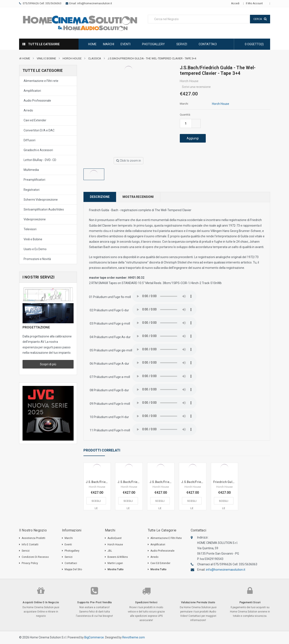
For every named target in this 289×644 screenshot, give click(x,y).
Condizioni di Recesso (35, 557)
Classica (95, 58)
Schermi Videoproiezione (41, 200)
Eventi (128, 44)
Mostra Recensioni (138, 197)
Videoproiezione (35, 219)
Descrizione (100, 197)
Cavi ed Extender (35, 120)
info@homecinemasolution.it (95, 3)
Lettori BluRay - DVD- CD (40, 160)
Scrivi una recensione (196, 87)
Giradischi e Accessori (38, 150)
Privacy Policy (30, 563)
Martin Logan (115, 563)
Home (92, 44)
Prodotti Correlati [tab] (102, 450)
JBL (110, 551)
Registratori (32, 190)
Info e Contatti (30, 545)
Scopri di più (48, 364)
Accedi (235, 3)
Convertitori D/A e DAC (39, 130)
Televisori (30, 229)
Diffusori (30, 140)
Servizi (184, 44)
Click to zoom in (129, 161)
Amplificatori (32, 91)
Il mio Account (256, 3)
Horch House (72, 58)
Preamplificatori (34, 180)
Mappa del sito (73, 569)
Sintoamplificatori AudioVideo (44, 209)
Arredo (28, 110)
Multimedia (31, 170)
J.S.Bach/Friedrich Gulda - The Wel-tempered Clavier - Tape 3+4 (152, 58)
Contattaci (208, 44)
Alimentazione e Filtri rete (41, 81)
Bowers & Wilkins (118, 557)
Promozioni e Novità (37, 259)
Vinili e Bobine (46, 58)
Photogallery (156, 44)
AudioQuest (115, 538)
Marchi (109, 44)
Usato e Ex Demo (35, 249)
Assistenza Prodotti (33, 538)
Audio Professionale (37, 101)
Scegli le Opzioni (96, 502)
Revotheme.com (134, 637)
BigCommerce (94, 637)
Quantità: (185, 115)
